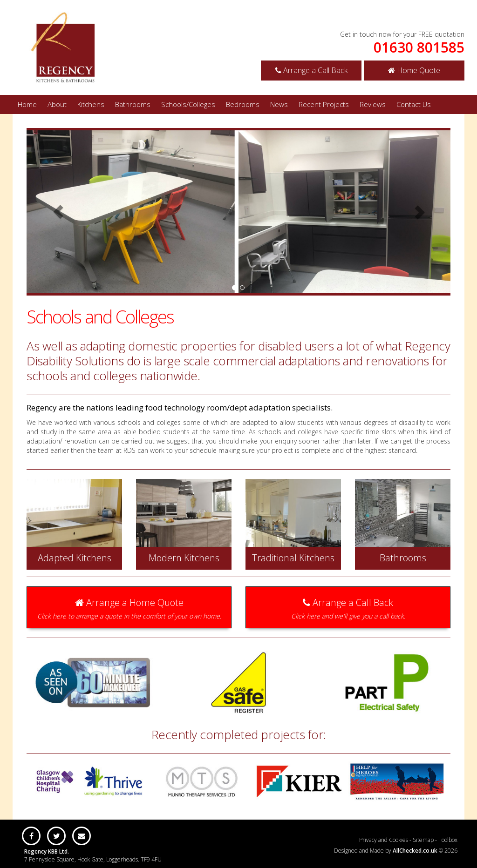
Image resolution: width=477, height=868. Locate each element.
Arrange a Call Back (311, 70)
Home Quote (414, 70)
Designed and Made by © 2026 (396, 851)
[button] (58, 212)
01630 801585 (419, 47)
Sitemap (423, 840)
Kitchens (91, 104)
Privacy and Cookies (384, 840)
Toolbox (448, 840)
